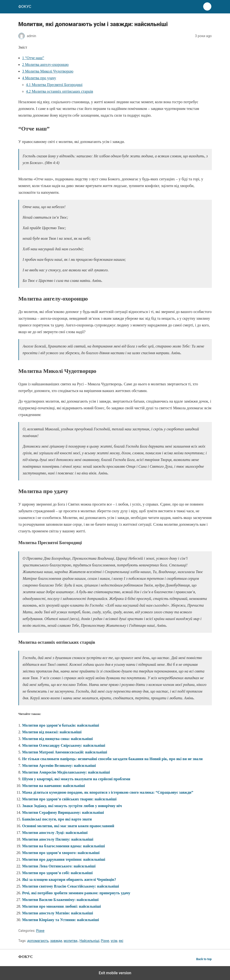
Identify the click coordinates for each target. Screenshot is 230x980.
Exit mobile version (115, 973)
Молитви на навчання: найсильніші (54, 786)
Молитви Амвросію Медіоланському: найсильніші (66, 772)
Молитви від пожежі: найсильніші (52, 732)
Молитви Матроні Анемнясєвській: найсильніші (65, 752)
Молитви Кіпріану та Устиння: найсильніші (61, 920)
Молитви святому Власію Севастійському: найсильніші (71, 886)
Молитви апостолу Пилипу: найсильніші (58, 839)
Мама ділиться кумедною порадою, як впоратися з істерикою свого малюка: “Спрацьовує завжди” (108, 792)
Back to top (204, 959)
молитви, (71, 941)
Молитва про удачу (39, 78)
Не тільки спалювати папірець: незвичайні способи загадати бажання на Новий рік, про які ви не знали (112, 759)
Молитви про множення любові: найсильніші (62, 906)
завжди (56, 941)
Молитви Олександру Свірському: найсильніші (64, 745)
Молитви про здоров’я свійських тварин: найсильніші (69, 799)
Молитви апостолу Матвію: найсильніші (58, 913)
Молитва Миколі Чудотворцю (48, 71)
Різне (40, 931)
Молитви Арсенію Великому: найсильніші (59, 766)
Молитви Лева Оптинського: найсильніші (59, 866)
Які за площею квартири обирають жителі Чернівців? (69, 880)
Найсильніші (89, 941)
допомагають (38, 941)
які (121, 941)
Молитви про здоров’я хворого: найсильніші (61, 853)
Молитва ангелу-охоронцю (45, 65)
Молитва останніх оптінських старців (60, 91)
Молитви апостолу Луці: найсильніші (55, 833)
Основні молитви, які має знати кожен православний (68, 826)
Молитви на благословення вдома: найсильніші (64, 846)
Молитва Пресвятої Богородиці (54, 85)
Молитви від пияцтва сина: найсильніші (58, 739)
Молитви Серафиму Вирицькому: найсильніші (63, 812)
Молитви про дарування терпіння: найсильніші (64, 859)
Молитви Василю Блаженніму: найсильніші (60, 900)
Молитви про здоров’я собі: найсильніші (58, 873)
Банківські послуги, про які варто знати (57, 819)
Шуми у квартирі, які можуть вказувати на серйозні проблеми (76, 779)
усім (114, 941)
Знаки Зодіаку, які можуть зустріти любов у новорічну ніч (72, 806)
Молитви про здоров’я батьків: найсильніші (61, 725)
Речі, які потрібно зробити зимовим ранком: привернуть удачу (76, 893)
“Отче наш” (33, 58)
